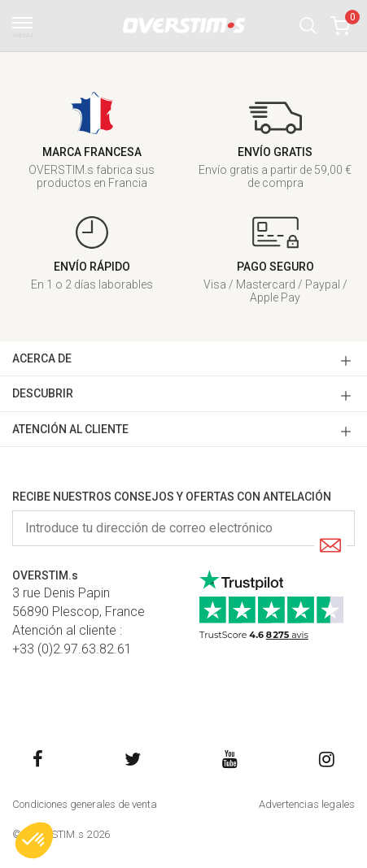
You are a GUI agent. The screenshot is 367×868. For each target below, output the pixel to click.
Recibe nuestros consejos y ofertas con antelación (172, 497)
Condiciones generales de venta (85, 804)
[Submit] (330, 547)
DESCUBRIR (43, 393)
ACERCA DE (42, 358)
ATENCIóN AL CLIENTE (70, 429)
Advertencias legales (307, 804)
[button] (308, 26)
